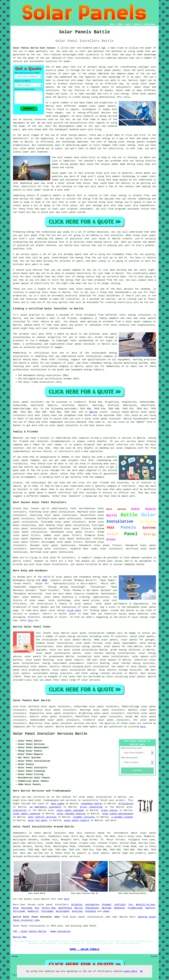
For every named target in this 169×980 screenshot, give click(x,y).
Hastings (77, 911)
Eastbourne (92, 905)
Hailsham (27, 908)
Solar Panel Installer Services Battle (50, 734)
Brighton (77, 905)
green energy (109, 810)
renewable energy (91, 804)
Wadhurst (33, 911)
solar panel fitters (77, 529)
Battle (93, 412)
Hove (16, 908)
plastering (20, 810)
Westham (106, 908)
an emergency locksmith (45, 807)
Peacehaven (92, 908)
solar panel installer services (64, 723)
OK (141, 971)
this (30, 621)
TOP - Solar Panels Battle (30, 931)
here (143, 727)
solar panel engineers (27, 539)
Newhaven (119, 908)
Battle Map (20, 937)
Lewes (106, 911)
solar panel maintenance (118, 814)
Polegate (91, 911)
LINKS (120, 24)
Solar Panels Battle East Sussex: (35, 48)
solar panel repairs (77, 820)
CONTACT (138, 24)
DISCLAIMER (150, 24)
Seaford (150, 908)
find (23, 707)
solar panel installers (53, 905)
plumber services (84, 817)
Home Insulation (60, 931)
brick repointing (91, 807)
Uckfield (120, 905)
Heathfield (65, 908)
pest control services (42, 817)
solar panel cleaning (27, 814)
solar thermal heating (71, 814)
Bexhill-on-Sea (145, 905)
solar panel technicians (59, 545)
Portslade (19, 911)
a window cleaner (122, 817)
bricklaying (126, 804)
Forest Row (49, 908)
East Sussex (28, 905)
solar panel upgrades (70, 810)
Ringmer (107, 905)
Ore (131, 905)
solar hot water (38, 820)
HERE (45, 580)
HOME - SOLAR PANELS (84, 949)
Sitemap (15, 956)
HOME (112, 24)
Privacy (154, 956)
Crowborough (135, 908)
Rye (37, 908)
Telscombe (47, 911)
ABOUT (128, 24)
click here (74, 610)
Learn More (130, 971)
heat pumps (58, 804)
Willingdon (63, 911)
